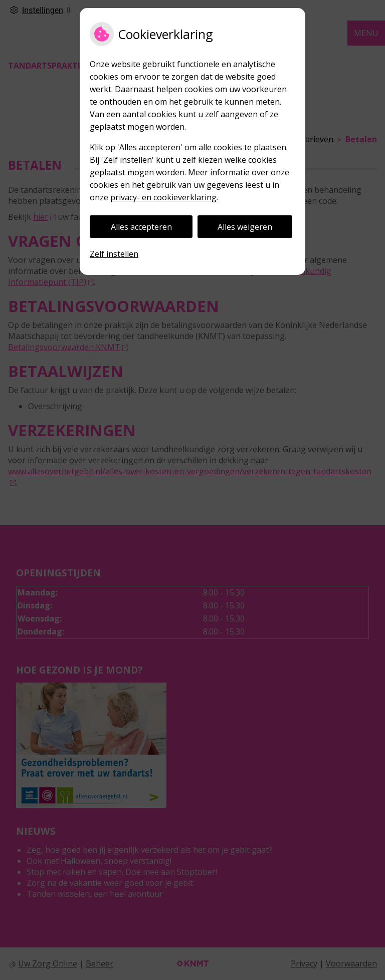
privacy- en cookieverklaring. (164, 197)
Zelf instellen (114, 254)
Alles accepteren (141, 227)
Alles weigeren (245, 227)
